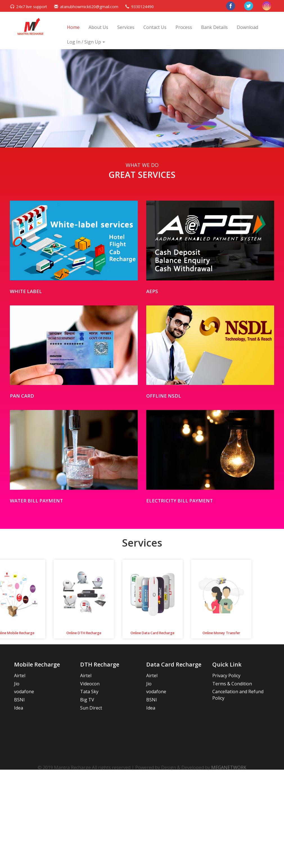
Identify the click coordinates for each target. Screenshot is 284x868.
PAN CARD (22, 396)
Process (184, 27)
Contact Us (155, 27)
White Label (26, 291)
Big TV (87, 700)
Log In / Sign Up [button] (86, 42)
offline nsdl (164, 396)
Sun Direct (91, 708)
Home (73, 27)
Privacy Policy (226, 676)
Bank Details (214, 27)
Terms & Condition (232, 684)
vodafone (24, 692)
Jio (17, 684)
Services (126, 27)
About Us (98, 27)
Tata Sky (89, 692)
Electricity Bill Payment (180, 501)
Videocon (90, 684)
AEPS (152, 291)
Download (247, 27)
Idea (19, 708)
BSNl (19, 700)
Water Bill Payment (36, 501)
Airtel (20, 676)
